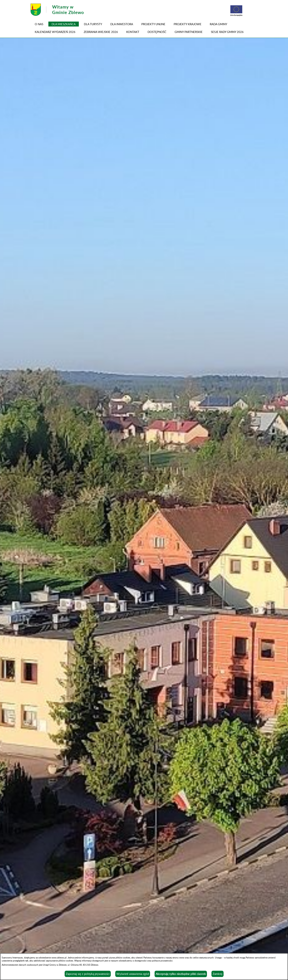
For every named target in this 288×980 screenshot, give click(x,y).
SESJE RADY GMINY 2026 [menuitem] (227, 32)
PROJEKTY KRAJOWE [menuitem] (188, 24)
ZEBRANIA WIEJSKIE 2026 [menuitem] (101, 32)
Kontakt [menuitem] (133, 32)
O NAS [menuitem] (39, 24)
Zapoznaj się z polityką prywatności (88, 974)
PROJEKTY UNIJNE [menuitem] (153, 24)
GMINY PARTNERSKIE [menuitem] (189, 32)
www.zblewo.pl (59, 957)
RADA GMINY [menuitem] (218, 24)
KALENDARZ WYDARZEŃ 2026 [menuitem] (55, 32)
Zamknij (218, 974)
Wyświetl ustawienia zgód (133, 974)
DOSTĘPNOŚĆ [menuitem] (157, 32)
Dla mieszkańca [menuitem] (64, 24)
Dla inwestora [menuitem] (122, 24)
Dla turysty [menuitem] (93, 24)
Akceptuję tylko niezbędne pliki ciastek (181, 974)
